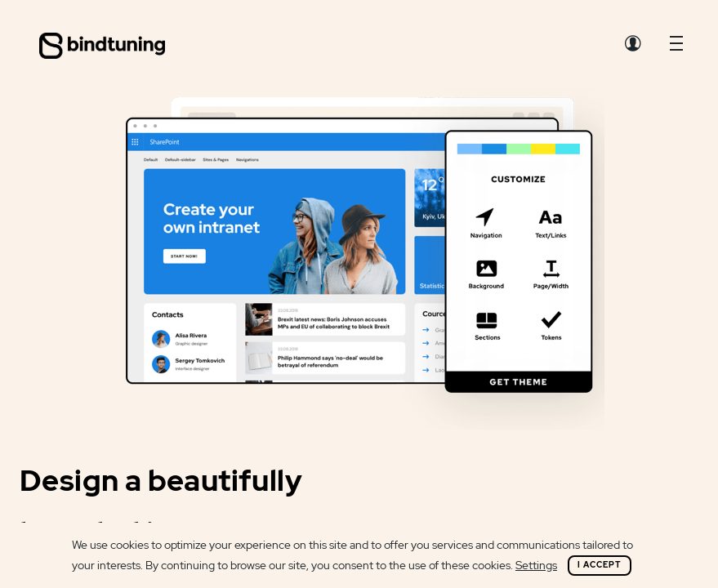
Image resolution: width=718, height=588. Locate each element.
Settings (536, 565)
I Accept (600, 565)
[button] (676, 47)
